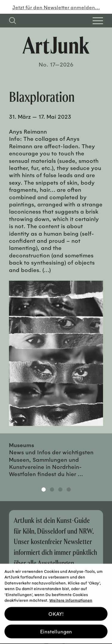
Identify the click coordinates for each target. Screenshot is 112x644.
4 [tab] (69, 489)
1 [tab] (44, 489)
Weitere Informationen (71, 598)
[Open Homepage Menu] (98, 21)
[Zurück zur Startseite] (56, 45)
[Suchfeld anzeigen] (13, 21)
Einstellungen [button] (56, 629)
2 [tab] (52, 489)
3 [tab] (60, 489)
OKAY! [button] (56, 612)
